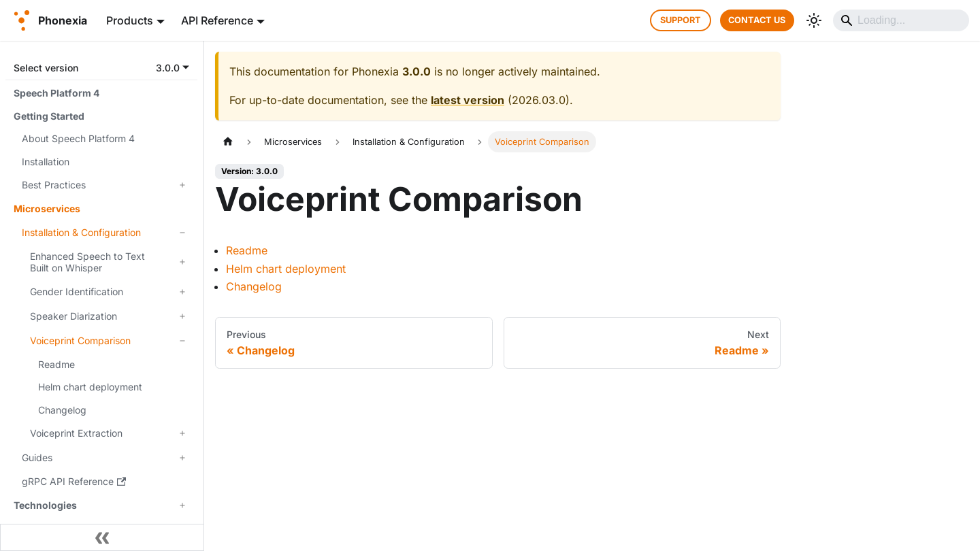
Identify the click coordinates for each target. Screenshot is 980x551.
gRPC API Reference (74, 481)
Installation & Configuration (81, 232)
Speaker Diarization (73, 316)
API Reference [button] (217, 20)
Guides (37, 457)
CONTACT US (757, 20)
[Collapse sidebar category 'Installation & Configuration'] (182, 233)
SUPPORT (681, 20)
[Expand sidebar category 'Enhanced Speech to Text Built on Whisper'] (182, 262)
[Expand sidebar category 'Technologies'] (182, 505)
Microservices (47, 208)
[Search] (901, 20)
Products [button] (130, 20)
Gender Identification (77, 291)
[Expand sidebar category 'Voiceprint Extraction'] (182, 433)
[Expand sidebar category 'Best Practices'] (182, 185)
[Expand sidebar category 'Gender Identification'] (182, 292)
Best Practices (54, 185)
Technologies (45, 505)
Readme (56, 364)
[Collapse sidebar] (102, 537)
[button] (101, 68)
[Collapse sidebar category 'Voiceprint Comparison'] (182, 341)
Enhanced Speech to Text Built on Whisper (87, 262)
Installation (46, 162)
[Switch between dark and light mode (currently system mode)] (814, 20)
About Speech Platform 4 (78, 138)
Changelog (62, 410)
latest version (468, 100)
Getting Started (49, 116)
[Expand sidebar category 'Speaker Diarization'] (182, 316)
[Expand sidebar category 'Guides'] (182, 458)
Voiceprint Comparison (80, 340)
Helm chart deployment (90, 387)
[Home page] (228, 142)
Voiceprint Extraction (76, 433)
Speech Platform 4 (56, 93)
